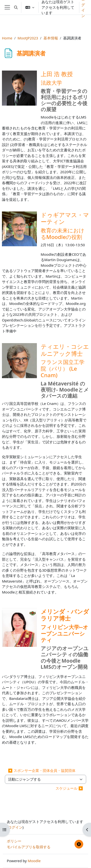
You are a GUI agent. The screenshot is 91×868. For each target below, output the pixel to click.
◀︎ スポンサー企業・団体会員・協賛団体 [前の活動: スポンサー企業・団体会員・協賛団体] (42, 770)
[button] (16, 7)
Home (7, 38)
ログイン (15, 827)
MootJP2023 (28, 38)
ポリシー (14, 841)
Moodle (34, 861)
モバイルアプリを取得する (29, 847)
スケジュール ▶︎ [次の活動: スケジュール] (69, 788)
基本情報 (51, 38)
